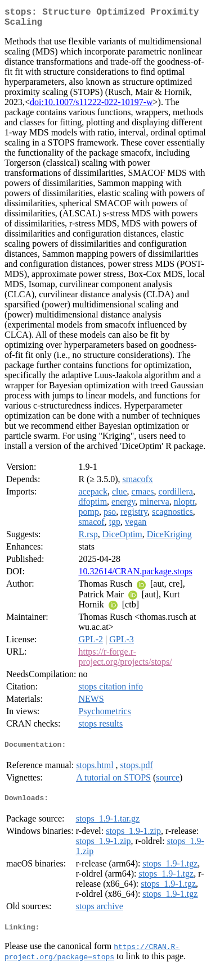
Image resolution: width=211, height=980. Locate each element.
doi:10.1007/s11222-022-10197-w (91, 106)
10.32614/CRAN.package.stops (135, 576)
